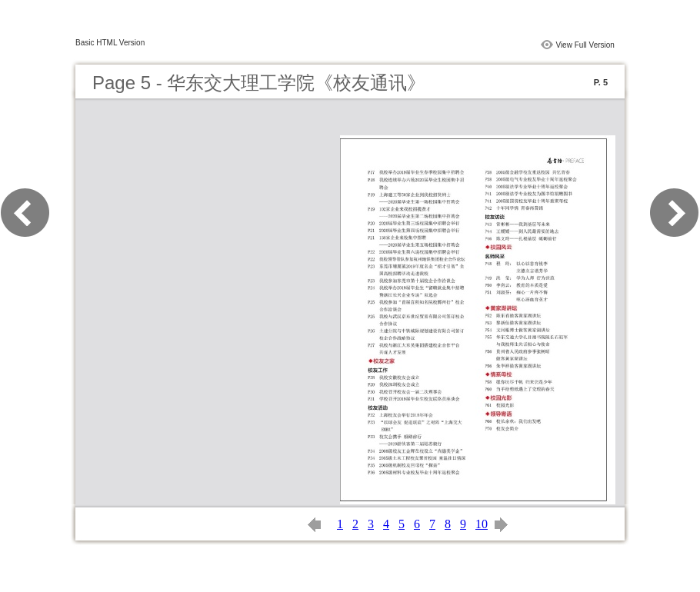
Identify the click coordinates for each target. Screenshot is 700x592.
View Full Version (585, 45)
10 (482, 524)
